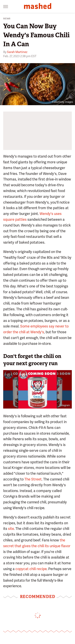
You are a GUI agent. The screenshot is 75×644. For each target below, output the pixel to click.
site (11, 529)
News (7, 19)
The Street (33, 479)
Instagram (64, 405)
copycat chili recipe (31, 569)
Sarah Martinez (17, 52)
